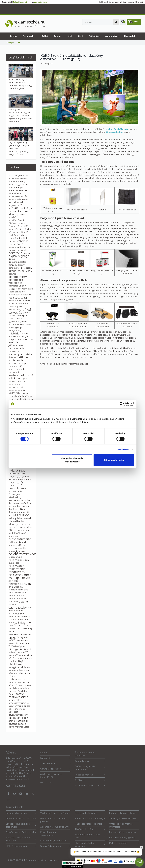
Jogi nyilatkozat (90, 761)
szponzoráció (15, 620)
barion (22, 214)
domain (12, 271)
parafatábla (25, 503)
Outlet (45, 36)
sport (24, 593)
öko (28, 721)
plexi (21, 524)
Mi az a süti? (55, 783)
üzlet (26, 727)
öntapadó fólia (17, 724)
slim (21, 590)
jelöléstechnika (16, 345)
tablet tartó (15, 628)
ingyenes (15, 339)
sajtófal (14, 581)
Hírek (70, 36)
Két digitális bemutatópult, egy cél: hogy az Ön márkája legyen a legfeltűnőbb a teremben (20, 116)
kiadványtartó (17, 354)
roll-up (14, 578)
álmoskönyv (15, 703)
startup (12, 605)
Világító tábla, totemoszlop (55, 841)
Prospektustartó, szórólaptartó (55, 834)
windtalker (14, 688)
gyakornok (14, 322)
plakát (12, 518)
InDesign (23, 336)
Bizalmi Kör (23, 226)
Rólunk (57, 36)
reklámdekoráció (17, 551)
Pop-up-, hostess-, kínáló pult (21, 819)
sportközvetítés (16, 596)
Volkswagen (23, 670)
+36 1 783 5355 (15, 786)
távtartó (27, 649)
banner (13, 211)
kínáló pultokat (114, 132)
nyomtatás (16, 482)
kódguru (13, 381)
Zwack (12, 694)
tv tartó (26, 643)
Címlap (14, 36)
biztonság (14, 229)
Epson (13, 289)
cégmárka (14, 247)
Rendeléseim (115, 2)
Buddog (18, 238)
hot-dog (13, 328)
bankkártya (26, 208)
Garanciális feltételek (55, 769)
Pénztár (140, 2)
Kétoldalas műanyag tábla (124, 838)
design (26, 253)
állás (19, 700)
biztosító (23, 229)
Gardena (23, 304)
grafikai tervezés (20, 311)
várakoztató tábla (19, 673)
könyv (21, 381)
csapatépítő (16, 244)
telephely (28, 628)
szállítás (20, 623)
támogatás (15, 649)
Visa (29, 667)
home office (15, 325)
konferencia (16, 360)
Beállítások (123, 449)
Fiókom (103, 2)
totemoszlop (21, 640)
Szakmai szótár (55, 763)
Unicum (21, 652)
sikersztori (14, 590)
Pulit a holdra (15, 542)
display (13, 265)
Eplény (22, 286)
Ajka (21, 187)
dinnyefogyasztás (17, 262)
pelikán (21, 509)
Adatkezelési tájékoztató (90, 786)
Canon (13, 241)
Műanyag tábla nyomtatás (124, 832)
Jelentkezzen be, (21, 2)
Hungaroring (15, 330)
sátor (28, 625)
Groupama (15, 319)
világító (12, 661)
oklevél (23, 488)
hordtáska (26, 325)
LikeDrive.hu (26, 399)
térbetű (12, 652)
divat (23, 268)
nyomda (14, 476)
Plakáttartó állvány (90, 829)
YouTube (23, 691)
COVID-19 (23, 241)
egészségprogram (18, 277)
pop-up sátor (25, 527)
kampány (13, 348)
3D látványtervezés (18, 176)
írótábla (20, 721)
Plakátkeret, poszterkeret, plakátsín (55, 820)
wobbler (24, 688)
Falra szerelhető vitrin (90, 813)
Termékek (29, 36)
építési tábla (19, 709)
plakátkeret (23, 518)
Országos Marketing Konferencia (16, 497)
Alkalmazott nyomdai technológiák (55, 776)
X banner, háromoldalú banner (55, 827)
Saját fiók (55, 753)
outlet (27, 500)
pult (24, 542)
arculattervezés (18, 196)
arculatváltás (15, 199)
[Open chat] (139, 862)
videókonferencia (24, 658)
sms (26, 590)
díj (10, 274)
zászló (20, 694)
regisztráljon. (40, 2)
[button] (123, 22)
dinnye (12, 259)
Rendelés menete (90, 775)
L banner (14, 399)
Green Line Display (18, 316)
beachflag (14, 217)
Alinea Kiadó (15, 193)
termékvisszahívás (18, 634)
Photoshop (14, 512)
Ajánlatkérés (112, 36)
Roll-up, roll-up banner (21, 813)
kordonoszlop (17, 363)
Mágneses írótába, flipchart (90, 824)
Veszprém (21, 655)
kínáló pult (21, 378)
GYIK (80, 36)
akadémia (13, 190)
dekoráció (15, 253)
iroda (25, 339)
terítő (30, 634)
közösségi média (17, 390)
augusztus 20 (15, 205)
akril (27, 190)
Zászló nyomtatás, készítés (124, 819)
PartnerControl (24, 506)
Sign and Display (20, 585)
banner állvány (18, 213)
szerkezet (26, 617)
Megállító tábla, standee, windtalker (21, 839)
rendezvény (17, 572)
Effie (14, 274)
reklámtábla (17, 569)
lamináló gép (15, 396)
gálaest (23, 322)
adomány (21, 181)
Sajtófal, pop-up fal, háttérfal (21, 832)
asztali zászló (16, 202)
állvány (12, 700)
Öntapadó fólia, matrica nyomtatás (124, 825)
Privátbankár (20, 533)
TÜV (11, 646)
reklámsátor (16, 566)
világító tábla (17, 667)
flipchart (13, 301)
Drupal (21, 271)
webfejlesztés (17, 679)
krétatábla (16, 375)
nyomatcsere (17, 474)
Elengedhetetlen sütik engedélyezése (72, 460)
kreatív (12, 366)
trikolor (18, 643)
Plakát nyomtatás (124, 843)
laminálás (23, 393)
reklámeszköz (22, 554)
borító (25, 232)
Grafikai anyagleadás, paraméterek (90, 768)
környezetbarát (16, 387)
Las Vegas (27, 396)
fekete (22, 292)
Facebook (14, 292)
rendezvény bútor (20, 575)
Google (12, 307)
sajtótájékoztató (17, 584)
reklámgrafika (15, 557)
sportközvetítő (16, 599)
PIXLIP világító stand (21, 846)
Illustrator (13, 336)
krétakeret (14, 372)
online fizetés (15, 491)
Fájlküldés (94, 36)
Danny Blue (25, 247)
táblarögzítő (19, 646)
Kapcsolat (130, 36)
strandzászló (17, 608)
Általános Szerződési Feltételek (90, 754)
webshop (25, 685)
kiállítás (23, 357)
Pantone (14, 503)
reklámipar (15, 560)
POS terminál (15, 530)
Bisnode (13, 226)
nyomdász (26, 479)
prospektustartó (20, 539)
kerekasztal (14, 351)
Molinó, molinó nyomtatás (124, 813)
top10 (11, 640)
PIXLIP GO (23, 515)
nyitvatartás (17, 471)
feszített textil (18, 298)
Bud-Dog (13, 235)
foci (19, 301)
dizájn (29, 268)
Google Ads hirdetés (55, 846)
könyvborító (14, 384)
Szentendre (14, 617)
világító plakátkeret (17, 663)
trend (11, 643)
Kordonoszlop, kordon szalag (90, 819)
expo (30, 289)
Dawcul (12, 250)
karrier (22, 348)
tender (12, 631)
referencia (14, 545)
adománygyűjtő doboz (20, 184)
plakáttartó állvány (16, 523)
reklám (25, 548)
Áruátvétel (90, 780)
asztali (25, 199)
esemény (23, 289)
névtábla (14, 488)
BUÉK (26, 238)
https (20, 328)
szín (28, 623)
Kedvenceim (129, 2)
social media (15, 593)
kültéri (13, 393)
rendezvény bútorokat (117, 129)
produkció (14, 536)
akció (22, 190)
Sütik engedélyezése (114, 460)
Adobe (12, 181)
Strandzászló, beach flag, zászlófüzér (21, 825)
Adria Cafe (14, 187)
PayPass (13, 509)
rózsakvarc (25, 578)
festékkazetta (15, 295)
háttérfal (14, 333)
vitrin (12, 670)
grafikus (27, 313)
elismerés (13, 286)
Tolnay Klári (23, 637)
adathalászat (21, 179)
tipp (13, 637)
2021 (11, 179)
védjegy (13, 676)
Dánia (29, 271)
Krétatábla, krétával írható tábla (90, 836)
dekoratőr (23, 250)
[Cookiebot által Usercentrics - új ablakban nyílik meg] (122, 404)
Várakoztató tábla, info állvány (55, 813)
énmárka (19, 706)
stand (24, 602)
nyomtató (15, 485)
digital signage (19, 256)
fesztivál (27, 295)
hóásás (24, 333)
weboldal (13, 682)
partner (12, 506)
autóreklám (14, 208)
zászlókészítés (18, 697)
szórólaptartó (17, 625)
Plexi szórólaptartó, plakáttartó (90, 845)
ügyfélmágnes (16, 727)
